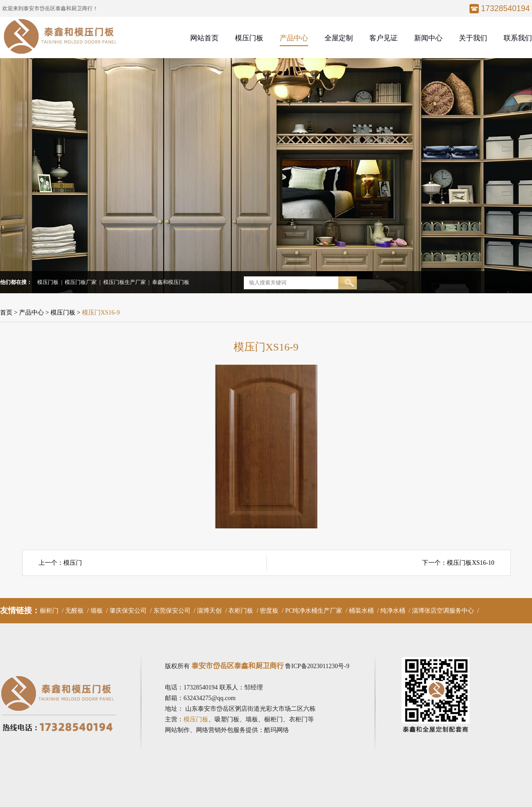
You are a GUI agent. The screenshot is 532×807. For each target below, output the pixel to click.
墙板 (97, 611)
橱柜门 (49, 611)
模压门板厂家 (81, 282)
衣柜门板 (241, 611)
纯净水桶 (393, 611)
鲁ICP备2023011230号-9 (317, 666)
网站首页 (204, 38)
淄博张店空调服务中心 (443, 611)
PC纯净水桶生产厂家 (314, 611)
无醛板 (74, 611)
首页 (6, 313)
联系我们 (518, 38)
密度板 (269, 611)
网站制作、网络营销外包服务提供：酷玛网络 (227, 730)
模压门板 (249, 38)
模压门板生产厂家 (125, 282)
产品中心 (294, 38)
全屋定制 (339, 38)
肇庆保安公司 (128, 611)
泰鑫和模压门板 (171, 282)
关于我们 (473, 38)
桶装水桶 (361, 611)
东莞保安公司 (172, 611)
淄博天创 (209, 611)
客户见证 (383, 38)
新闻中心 (428, 38)
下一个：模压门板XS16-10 (458, 563)
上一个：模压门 (60, 563)
